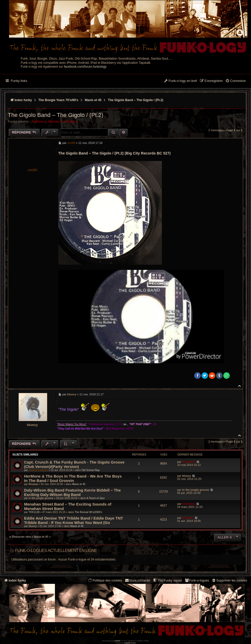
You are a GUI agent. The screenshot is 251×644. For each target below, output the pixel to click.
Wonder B (55, 122)
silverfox (71, 122)
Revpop (33, 484)
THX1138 (34, 512)
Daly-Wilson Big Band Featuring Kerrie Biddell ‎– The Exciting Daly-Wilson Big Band (72, 492)
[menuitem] (236, 81)
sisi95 (33, 170)
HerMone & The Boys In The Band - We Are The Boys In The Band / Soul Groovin (73, 478)
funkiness (39, 122)
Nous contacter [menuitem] (137, 580)
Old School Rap (90, 470)
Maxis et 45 (79, 484)
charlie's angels (38, 470)
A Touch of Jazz (96, 498)
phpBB (117, 641)
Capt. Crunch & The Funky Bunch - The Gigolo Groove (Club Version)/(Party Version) (74, 464)
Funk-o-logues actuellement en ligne (56, 551)
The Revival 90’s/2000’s (88, 512)
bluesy (32, 425)
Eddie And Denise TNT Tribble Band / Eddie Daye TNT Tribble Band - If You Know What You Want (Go (74, 520)
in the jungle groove (41, 498)
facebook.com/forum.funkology (85, 67)
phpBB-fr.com (130, 643)
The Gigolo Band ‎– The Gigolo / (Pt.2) (136, 100)
